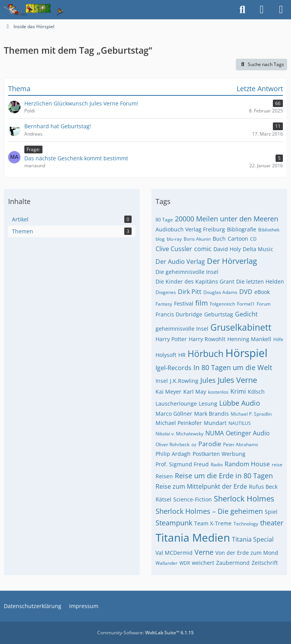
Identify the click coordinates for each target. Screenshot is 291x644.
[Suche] (242, 10)
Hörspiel (246, 353)
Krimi (238, 391)
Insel (162, 381)
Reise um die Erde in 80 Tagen (224, 476)
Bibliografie (242, 229)
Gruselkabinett (241, 327)
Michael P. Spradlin (251, 414)
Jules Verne (237, 380)
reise (277, 465)
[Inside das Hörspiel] (34, 10)
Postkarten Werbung (219, 454)
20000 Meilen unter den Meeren (227, 219)
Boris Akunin (197, 239)
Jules (208, 380)
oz (194, 444)
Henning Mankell (249, 339)
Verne (204, 552)
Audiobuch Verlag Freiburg (190, 229)
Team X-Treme (213, 523)
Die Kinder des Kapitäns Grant (195, 281)
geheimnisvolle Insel (182, 329)
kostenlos (218, 392)
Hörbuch (206, 353)
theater (272, 523)
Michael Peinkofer (179, 423)
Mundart (215, 423)
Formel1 (246, 304)
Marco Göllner (174, 414)
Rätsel (163, 499)
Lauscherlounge (176, 404)
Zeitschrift (265, 563)
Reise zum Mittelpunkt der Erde (201, 486)
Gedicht (246, 314)
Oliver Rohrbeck (173, 444)
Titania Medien (193, 537)
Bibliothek (269, 230)
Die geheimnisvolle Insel (187, 272)
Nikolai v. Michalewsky (179, 434)
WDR (185, 563)
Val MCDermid (174, 553)
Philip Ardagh (173, 454)
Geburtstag (219, 314)
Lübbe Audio (240, 403)
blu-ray (174, 239)
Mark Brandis (211, 414)
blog (160, 239)
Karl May (195, 392)
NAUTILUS (240, 423)
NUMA (215, 433)
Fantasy (164, 304)
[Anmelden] (262, 10)
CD (253, 239)
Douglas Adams (220, 292)
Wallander (167, 563)
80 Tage (164, 220)
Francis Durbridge (179, 314)
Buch (219, 239)
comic (203, 249)
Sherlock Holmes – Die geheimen (209, 511)
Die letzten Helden (260, 281)
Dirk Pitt (190, 292)
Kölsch (256, 392)
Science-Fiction (193, 499)
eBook (262, 292)
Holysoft (166, 355)
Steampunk (174, 523)
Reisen (164, 476)
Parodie (210, 444)
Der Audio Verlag (180, 262)
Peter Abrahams (241, 444)
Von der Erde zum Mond (247, 553)
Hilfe (278, 339)
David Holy (227, 249)
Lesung (208, 404)
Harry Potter (171, 339)
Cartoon (238, 239)
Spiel (271, 512)
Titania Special (253, 539)
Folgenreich (222, 304)
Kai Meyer (168, 392)
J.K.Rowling (184, 381)
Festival (184, 303)
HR (182, 355)
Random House (247, 464)
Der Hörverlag (232, 261)
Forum (264, 304)
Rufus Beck (263, 487)
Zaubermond (233, 563)
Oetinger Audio (248, 433)
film (202, 303)
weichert (203, 563)
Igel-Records (173, 368)
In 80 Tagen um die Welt (233, 367)
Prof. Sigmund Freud (182, 464)
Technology (246, 524)
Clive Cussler (174, 249)
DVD (246, 292)
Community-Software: (145, 633)
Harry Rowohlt (207, 339)
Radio (217, 465)
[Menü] (281, 10)
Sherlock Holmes (244, 499)
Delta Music (258, 249)
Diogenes (166, 292)
